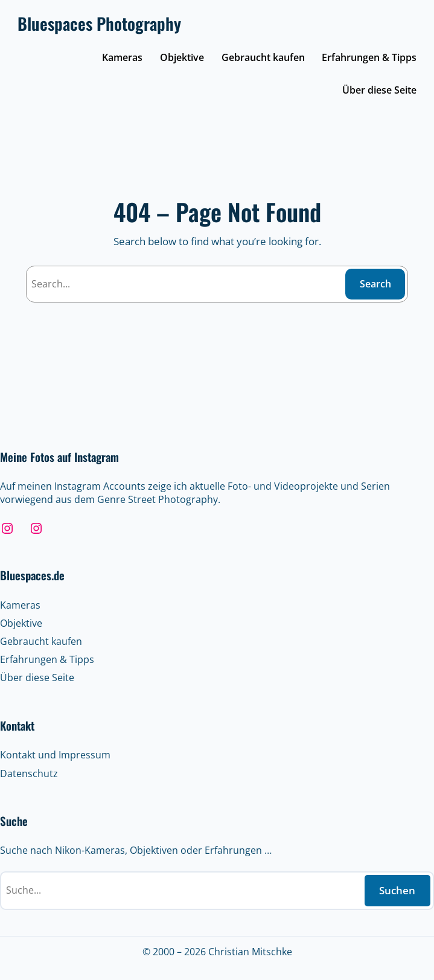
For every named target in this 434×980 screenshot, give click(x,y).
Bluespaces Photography (99, 23)
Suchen (397, 890)
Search (375, 284)
